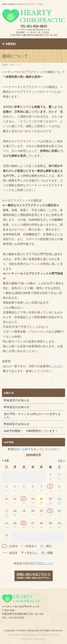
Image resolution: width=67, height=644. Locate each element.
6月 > (62, 461)
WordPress (28, 635)
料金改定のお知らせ (17, 400)
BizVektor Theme (47, 635)
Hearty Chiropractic (29, 630)
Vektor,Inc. (27, 639)
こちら (56, 366)
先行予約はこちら (42, 563)
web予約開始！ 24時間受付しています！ (31, 431)
